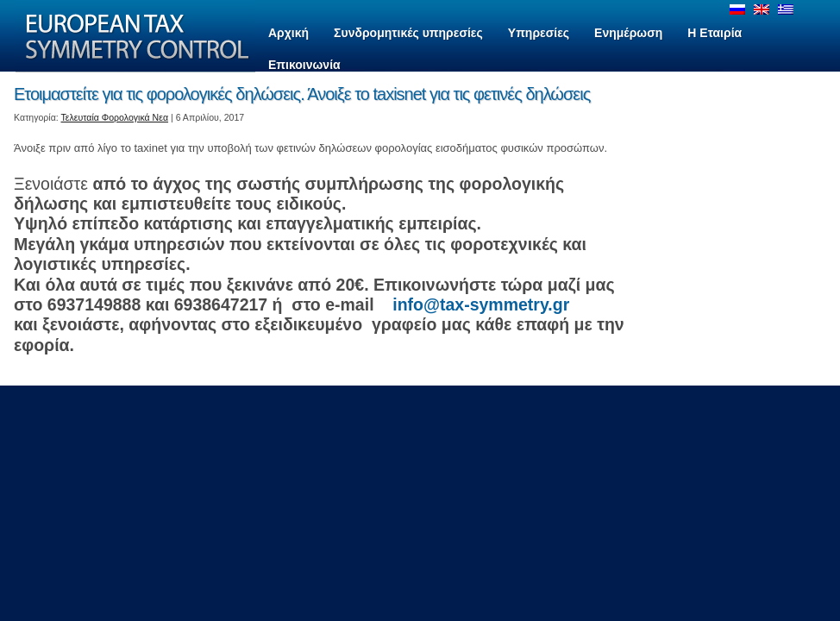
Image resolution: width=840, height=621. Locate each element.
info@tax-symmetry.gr (483, 304)
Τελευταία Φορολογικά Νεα (115, 117)
